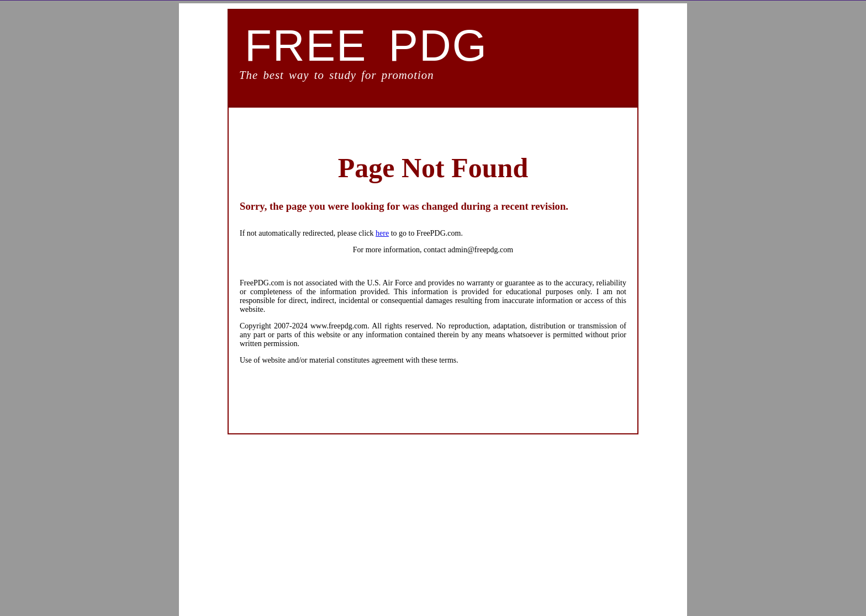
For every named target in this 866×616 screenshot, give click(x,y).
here (382, 233)
